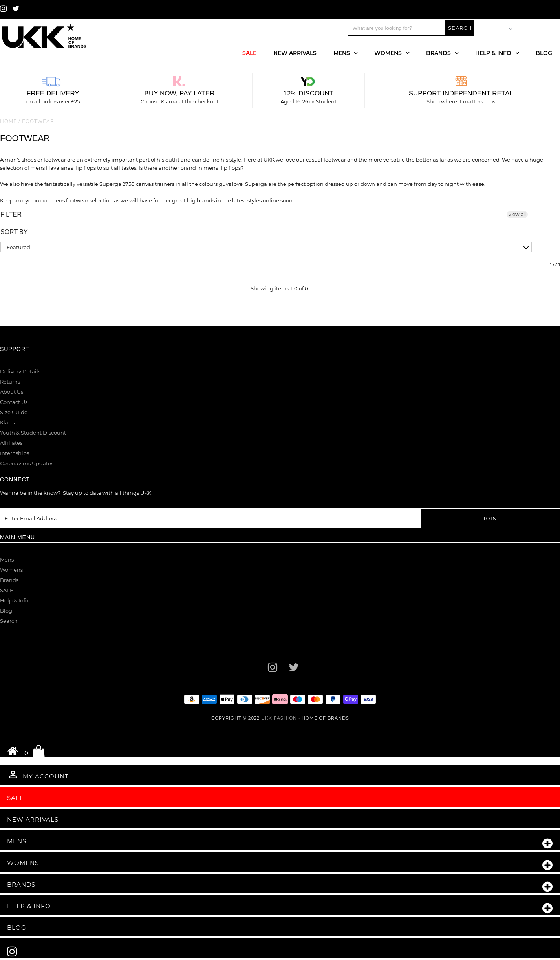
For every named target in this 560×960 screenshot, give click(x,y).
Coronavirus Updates (27, 463)
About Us (12, 392)
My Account (38, 775)
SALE (7, 590)
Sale (249, 53)
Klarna (8, 422)
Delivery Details (20, 371)
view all (517, 214)
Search (9, 621)
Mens (342, 53)
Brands (438, 53)
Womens (388, 53)
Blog (544, 53)
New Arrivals (295, 53)
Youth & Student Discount (33, 433)
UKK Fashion (279, 718)
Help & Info (493, 53)
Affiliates (11, 443)
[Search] (397, 28)
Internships (15, 453)
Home (8, 121)
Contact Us (14, 402)
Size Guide (14, 412)
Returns (10, 382)
